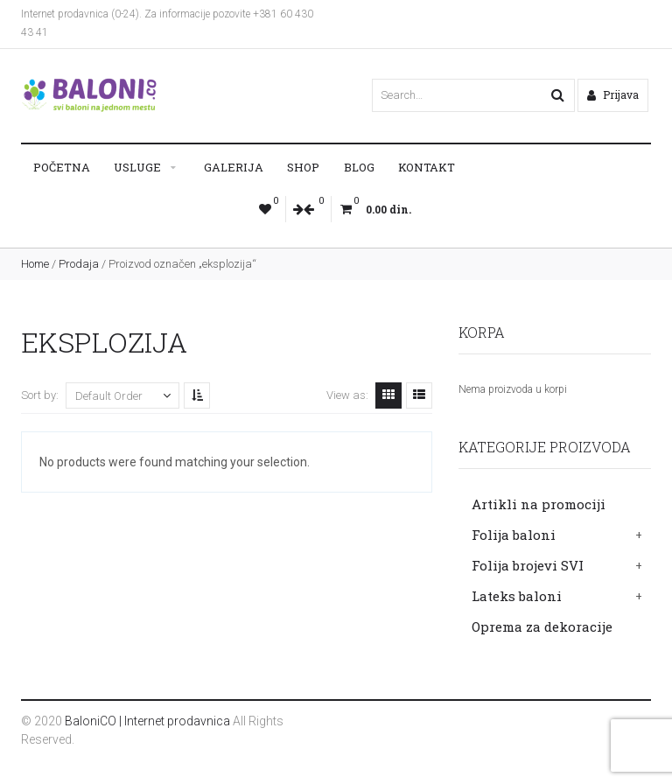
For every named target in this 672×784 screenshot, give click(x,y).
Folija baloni (514, 535)
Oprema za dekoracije (542, 626)
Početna (62, 167)
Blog (359, 167)
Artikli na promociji (539, 504)
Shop (303, 167)
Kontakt (427, 167)
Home (35, 264)
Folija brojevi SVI (528, 565)
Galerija (234, 167)
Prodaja (79, 264)
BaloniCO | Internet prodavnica (147, 721)
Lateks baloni (517, 596)
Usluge (137, 167)
